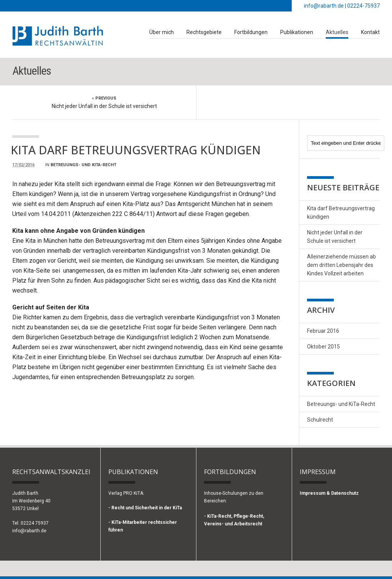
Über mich (162, 32)
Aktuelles (337, 32)
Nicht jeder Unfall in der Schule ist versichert (104, 106)
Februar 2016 (323, 331)
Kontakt (370, 32)
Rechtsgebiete (204, 32)
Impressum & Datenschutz (329, 493)
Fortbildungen (251, 32)
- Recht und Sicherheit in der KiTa (145, 508)
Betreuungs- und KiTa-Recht (83, 165)
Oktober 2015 (323, 347)
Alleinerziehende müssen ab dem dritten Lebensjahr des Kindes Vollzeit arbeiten (341, 265)
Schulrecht (320, 420)
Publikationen (297, 32)
